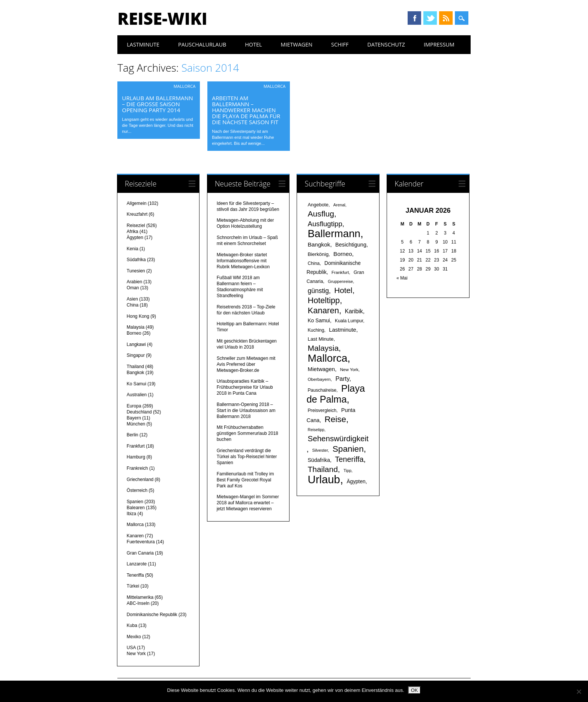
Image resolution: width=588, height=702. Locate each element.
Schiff (340, 44)
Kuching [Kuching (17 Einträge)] (316, 330)
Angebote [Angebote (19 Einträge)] (318, 205)
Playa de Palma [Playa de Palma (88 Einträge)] (336, 394)
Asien (132, 299)
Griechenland (140, 480)
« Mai (402, 278)
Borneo (134, 333)
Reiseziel (136, 225)
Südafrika (136, 260)
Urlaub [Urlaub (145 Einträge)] (324, 479)
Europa (134, 406)
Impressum (439, 44)
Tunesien (136, 271)
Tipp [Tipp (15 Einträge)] (347, 471)
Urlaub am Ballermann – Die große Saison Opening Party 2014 (157, 104)
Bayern (134, 418)
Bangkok (136, 373)
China (133, 305)
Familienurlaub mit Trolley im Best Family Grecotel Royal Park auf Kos (245, 480)
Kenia (133, 249)
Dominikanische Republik (152, 615)
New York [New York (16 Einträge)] (349, 369)
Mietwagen (296, 44)
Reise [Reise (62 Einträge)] (335, 419)
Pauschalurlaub (202, 44)
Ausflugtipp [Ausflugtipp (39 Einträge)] (325, 224)
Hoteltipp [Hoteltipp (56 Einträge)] (324, 300)
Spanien (135, 502)
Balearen (136, 508)
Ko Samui (136, 384)
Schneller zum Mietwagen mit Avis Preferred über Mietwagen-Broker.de (246, 364)
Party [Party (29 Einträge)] (342, 379)
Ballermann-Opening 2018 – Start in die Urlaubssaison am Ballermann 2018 (246, 410)
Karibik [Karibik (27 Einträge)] (354, 311)
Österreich (137, 490)
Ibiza (131, 514)
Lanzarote (137, 564)
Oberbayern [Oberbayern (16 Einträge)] (319, 379)
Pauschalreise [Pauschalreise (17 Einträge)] (322, 390)
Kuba (132, 625)
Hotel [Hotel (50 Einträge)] (343, 290)
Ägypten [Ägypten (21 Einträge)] (356, 482)
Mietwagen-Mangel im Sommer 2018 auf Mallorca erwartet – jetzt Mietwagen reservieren (248, 503)
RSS (446, 18)
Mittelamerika (140, 597)
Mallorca (185, 86)
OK (415, 690)
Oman (133, 288)
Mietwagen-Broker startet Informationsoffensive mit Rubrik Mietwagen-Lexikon (243, 261)
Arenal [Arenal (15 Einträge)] (339, 205)
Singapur (136, 355)
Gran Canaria (140, 553)
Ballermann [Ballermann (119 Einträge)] (334, 234)
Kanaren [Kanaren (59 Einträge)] (323, 310)
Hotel (253, 44)
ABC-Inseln (138, 603)
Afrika (133, 231)
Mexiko (134, 637)
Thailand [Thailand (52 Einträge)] (322, 469)
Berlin (133, 435)
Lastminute (143, 44)
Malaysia (136, 327)
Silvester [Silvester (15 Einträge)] (320, 450)
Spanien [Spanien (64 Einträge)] (348, 449)
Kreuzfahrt (137, 214)
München (136, 424)
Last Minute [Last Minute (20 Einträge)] (320, 339)
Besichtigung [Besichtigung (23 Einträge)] (351, 245)
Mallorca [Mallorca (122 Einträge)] (327, 358)
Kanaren (135, 536)
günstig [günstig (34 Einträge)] (318, 291)
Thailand (135, 367)
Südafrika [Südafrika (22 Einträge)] (319, 460)
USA (131, 648)
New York (136, 654)
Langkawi (136, 344)
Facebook (414, 18)
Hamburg (136, 457)
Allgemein (137, 203)
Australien (137, 395)
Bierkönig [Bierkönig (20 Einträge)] (318, 254)
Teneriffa (135, 575)
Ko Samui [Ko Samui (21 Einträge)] (319, 321)
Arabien (134, 282)
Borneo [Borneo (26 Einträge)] (343, 254)
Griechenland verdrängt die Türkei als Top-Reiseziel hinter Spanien (247, 457)
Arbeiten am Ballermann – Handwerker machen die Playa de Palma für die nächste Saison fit (246, 110)
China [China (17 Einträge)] (313, 263)
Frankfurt (136, 446)
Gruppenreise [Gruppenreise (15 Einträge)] (340, 281)
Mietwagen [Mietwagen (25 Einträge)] (321, 369)
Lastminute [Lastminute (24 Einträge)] (343, 330)
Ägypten (135, 238)
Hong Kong (138, 316)
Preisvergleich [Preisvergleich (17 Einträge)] (322, 410)
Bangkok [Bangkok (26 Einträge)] (319, 244)
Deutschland (139, 412)
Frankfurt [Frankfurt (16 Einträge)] (340, 272)
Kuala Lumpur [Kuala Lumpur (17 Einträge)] (349, 321)
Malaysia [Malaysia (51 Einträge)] (323, 348)
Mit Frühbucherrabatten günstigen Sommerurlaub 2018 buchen (247, 433)
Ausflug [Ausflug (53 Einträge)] (321, 214)
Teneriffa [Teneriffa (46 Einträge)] (349, 459)
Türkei (133, 586)
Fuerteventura (141, 542)
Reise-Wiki (162, 18)
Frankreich (137, 468)
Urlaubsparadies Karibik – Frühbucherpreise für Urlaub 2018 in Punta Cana (245, 387)
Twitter (430, 18)
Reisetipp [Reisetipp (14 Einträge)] (316, 430)
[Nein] (579, 691)
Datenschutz (386, 44)
